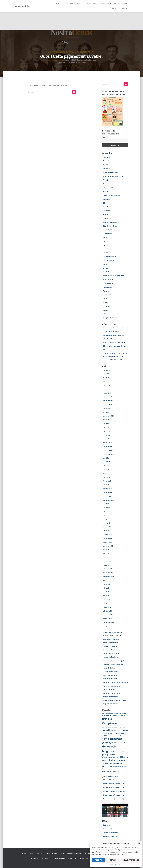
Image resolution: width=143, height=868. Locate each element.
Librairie (106, 253)
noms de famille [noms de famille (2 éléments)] (116, 769)
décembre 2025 (108, 397)
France (105, 215)
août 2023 (106, 458)
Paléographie (107, 287)
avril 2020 (106, 596)
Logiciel (106, 268)
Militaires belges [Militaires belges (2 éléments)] (122, 766)
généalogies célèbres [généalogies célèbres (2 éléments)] (121, 752)
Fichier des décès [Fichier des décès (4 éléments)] (119, 733)
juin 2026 (106, 374)
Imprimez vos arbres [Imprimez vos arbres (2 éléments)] (113, 757)
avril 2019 (106, 626)
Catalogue (106, 199)
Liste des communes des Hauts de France (98, 3)
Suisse (105, 310)
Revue (105, 299)
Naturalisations (108, 280)
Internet (106, 241)
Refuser (113, 860)
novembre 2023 (108, 447)
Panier (70, 858)
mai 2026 (106, 378)
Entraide (106, 207)
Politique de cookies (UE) (83, 858)
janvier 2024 (107, 439)
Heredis (106, 237)
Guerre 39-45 (107, 234)
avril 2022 (106, 519)
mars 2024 (107, 431)
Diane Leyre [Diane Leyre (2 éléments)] (105, 731)
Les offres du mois (109, 249)
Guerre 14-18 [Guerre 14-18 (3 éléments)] (117, 743)
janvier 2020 (107, 607)
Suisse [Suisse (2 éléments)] (122, 769)
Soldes (105, 302)
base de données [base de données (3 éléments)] (120, 716)
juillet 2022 (107, 508)
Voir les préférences (131, 860)
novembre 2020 (108, 573)
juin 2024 (106, 427)
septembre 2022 (108, 500)
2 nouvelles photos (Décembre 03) (114, 791)
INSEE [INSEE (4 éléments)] (121, 757)
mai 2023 (106, 470)
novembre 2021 (108, 538)
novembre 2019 (108, 615)
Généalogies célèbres (110, 226)
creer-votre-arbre (51, 854)
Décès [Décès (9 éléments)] (112, 730)
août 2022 (106, 504)
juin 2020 (106, 588)
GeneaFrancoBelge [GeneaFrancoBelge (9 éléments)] (112, 739)
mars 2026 (107, 385)
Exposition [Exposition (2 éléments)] (105, 733)
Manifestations (108, 272)
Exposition (107, 211)
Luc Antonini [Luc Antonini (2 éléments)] (113, 764)
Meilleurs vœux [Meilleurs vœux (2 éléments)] (114, 766)
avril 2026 (106, 382)
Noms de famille (108, 283)
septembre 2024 (108, 416)
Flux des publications (110, 829)
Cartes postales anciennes (112, 195)
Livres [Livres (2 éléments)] (104, 764)
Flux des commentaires (111, 833)
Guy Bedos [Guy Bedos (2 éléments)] (124, 743)
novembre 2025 (108, 401)
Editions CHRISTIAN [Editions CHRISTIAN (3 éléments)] (121, 730)
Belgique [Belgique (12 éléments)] (107, 719)
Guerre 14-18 (107, 230)
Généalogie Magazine (110, 222)
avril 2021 (106, 554)
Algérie (105, 165)
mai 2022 (106, 515)
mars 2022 (107, 523)
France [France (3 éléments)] (104, 736)
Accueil (51, 3)
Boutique (114, 8)
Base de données (109, 188)
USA (104, 314)
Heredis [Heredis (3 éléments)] (112, 755)
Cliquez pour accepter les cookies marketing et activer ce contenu (115, 811)
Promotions (107, 295)
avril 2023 (106, 473)
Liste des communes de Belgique (72, 3)
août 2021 (106, 550)
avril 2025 (106, 412)
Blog (58, 3)
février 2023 (107, 481)
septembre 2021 (108, 546)
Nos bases (123, 8)
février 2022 (107, 527)
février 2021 (107, 561)
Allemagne (107, 169)
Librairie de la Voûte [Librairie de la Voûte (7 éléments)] (117, 760)
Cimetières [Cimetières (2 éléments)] (121, 724)
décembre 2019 (108, 611)
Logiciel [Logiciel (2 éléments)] (107, 764)
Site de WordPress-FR (110, 837)
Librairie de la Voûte (110, 257)
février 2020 (107, 603)
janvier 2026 (107, 393)
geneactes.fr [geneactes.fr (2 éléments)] (118, 736)
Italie (105, 245)
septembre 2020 (108, 577)
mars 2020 (107, 600)
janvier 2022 (107, 531)
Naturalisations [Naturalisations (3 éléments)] (107, 769)
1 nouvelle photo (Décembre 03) (113, 784)
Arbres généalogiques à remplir (114, 176)
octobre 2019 (107, 619)
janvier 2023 (107, 485)
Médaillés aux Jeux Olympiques (113, 276)
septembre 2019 (108, 623)
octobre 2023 (107, 450)
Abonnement (107, 157)
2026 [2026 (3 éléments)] (104, 714)
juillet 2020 (107, 584)
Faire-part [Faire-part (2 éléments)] (110, 733)
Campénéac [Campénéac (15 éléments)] (110, 723)
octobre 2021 (107, 542)
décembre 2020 (108, 569)
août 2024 (106, 420)
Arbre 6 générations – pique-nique (114, 342)
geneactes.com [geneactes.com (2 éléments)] (111, 736)
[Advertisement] (71, 15)
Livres (105, 264)
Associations (107, 184)
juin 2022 (106, 512)
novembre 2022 (108, 493)
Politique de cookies (115, 864)
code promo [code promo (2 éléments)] (115, 727)
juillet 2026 (107, 370)
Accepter (99, 860)
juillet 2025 (107, 408)
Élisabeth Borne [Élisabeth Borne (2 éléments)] (116, 771)
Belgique (106, 192)
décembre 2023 (108, 443)
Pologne (106, 291)
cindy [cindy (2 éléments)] (125, 724)
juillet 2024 (107, 424)
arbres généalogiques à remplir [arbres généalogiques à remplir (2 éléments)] (118, 714)
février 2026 (107, 389)
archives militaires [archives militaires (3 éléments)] (108, 716)
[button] (139, 843)
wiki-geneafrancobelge (111, 318)
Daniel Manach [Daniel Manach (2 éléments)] (122, 727)
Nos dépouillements (120, 3)
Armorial (106, 180)
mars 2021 (107, 558)
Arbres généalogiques (110, 172)
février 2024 (107, 435)
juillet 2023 (107, 462)
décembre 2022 (108, 489)
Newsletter (35, 858)
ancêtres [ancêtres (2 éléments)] (108, 714)
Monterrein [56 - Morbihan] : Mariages (115, 682)
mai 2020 (106, 592)
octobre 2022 (107, 496)
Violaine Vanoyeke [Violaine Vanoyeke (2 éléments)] (107, 771)
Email (104, 137)
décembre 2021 (108, 535)
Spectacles (107, 306)
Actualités (106, 161)
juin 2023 (106, 466)
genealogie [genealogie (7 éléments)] (107, 742)
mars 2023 (107, 477)
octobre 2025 (107, 405)
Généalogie (107, 218)
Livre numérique (108, 260)
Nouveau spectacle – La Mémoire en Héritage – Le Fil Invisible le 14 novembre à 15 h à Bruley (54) (115, 357)
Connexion (107, 825)
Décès (105, 203)
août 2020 (106, 580)
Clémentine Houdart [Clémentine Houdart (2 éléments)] (107, 727)
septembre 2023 (108, 454)
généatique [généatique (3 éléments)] (106, 755)
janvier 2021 (107, 565)
